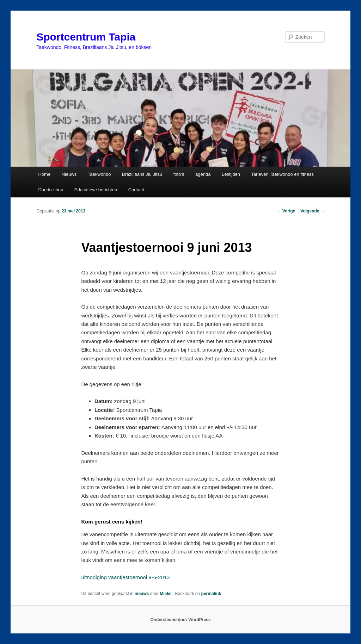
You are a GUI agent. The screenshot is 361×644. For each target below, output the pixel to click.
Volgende (312, 211)
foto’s (179, 174)
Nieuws (69, 174)
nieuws (142, 594)
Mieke (166, 594)
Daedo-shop (51, 190)
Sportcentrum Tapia (86, 37)
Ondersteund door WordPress (180, 620)
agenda (203, 174)
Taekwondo (99, 174)
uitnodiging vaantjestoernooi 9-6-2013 (125, 577)
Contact (136, 190)
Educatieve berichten (96, 190)
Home (44, 174)
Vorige (286, 211)
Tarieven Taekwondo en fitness (282, 174)
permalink (212, 594)
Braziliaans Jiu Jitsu (142, 174)
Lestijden (231, 174)
